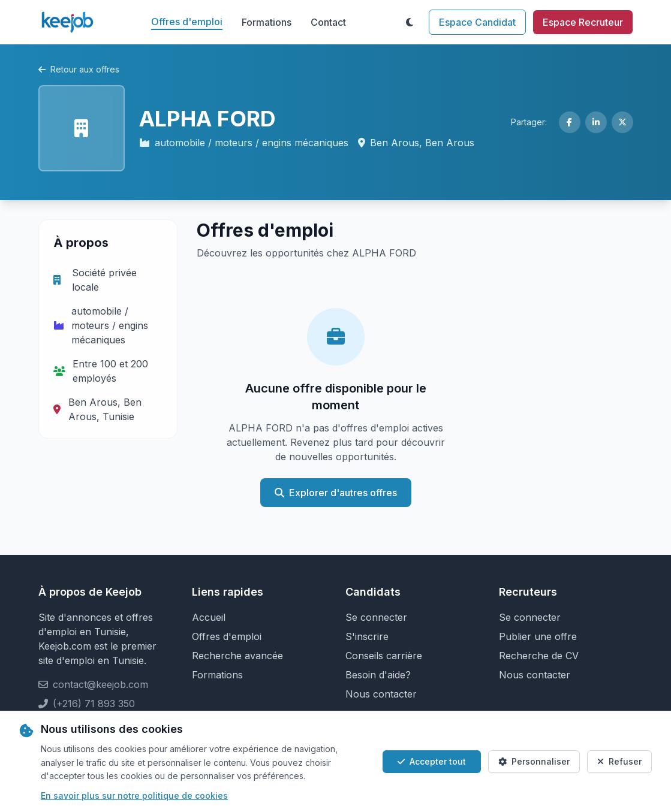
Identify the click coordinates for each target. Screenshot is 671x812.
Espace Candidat (477, 22)
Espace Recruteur (583, 22)
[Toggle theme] (410, 22)
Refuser (619, 761)
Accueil (209, 617)
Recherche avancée (237, 656)
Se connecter (376, 617)
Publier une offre (538, 636)
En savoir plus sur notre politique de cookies (134, 796)
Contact (328, 22)
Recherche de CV (539, 656)
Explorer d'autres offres (336, 493)
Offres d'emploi (187, 22)
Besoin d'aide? (378, 675)
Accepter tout (432, 761)
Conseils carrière (384, 656)
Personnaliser (534, 761)
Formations (267, 22)
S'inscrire (367, 636)
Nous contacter (381, 694)
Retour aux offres (79, 69)
